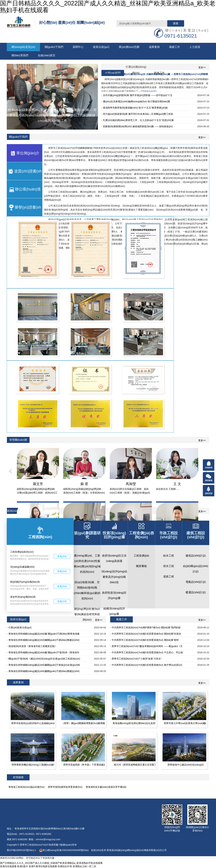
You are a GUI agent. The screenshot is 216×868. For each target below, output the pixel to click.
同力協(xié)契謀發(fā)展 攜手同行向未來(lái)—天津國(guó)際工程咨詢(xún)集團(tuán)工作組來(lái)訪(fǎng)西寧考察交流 (138, 115)
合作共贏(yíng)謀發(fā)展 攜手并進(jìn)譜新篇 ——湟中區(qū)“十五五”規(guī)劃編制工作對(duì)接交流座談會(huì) (138, 96)
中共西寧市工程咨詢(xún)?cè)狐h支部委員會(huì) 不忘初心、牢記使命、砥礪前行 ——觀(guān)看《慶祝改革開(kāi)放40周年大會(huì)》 (147, 653)
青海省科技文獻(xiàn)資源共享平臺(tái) (106, 787)
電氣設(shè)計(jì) (196, 582)
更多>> (202, 67)
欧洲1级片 (23, 866)
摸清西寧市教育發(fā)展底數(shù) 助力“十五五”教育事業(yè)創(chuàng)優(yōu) (135, 109)
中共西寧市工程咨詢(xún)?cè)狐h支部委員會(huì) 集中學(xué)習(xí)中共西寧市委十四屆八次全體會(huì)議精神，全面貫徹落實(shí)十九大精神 (147, 666)
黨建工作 (174, 47)
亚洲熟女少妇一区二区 (85, 866)
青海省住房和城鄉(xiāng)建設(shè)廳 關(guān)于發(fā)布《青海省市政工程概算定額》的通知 (44, 653)
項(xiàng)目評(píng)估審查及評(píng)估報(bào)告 (114, 577)
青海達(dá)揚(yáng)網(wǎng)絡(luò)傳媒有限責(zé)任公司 (137, 850)
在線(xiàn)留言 (47, 55)
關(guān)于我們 (54, 47)
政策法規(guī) (101, 47)
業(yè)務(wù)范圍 (129, 47)
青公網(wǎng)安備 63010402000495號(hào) (64, 850)
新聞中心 (78, 47)
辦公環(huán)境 (24, 189)
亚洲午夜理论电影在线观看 (43, 866)
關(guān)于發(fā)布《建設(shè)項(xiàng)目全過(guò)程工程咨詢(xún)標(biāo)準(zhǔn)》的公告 (44, 660)
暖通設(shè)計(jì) (196, 592)
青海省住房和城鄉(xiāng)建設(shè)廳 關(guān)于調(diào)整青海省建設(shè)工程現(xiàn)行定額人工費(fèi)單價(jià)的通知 (44, 635)
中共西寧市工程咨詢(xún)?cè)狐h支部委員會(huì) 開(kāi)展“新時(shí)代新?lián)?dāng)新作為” (145, 641)
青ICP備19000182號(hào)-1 (22, 850)
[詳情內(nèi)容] (149, 91)
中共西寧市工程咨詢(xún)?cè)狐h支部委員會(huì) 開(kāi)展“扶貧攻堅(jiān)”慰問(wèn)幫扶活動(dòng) (146, 635)
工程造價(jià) (141, 556)
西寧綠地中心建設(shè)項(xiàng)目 (186, 765)
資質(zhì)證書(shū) (25, 174)
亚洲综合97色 (65, 866)
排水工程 (169, 566)
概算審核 (141, 566)
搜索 (176, 23)
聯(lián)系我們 (20, 55)
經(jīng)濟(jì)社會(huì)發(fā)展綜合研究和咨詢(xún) (87, 614)
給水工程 (169, 556)
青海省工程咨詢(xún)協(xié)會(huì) (26, 787)
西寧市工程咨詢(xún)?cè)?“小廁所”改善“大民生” (137, 659)
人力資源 (195, 47)
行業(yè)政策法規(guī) (20, 627)
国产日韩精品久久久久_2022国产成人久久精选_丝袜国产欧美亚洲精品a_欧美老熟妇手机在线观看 (51, 863)
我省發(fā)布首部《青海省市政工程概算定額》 (33, 646)
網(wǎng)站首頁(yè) (23, 47)
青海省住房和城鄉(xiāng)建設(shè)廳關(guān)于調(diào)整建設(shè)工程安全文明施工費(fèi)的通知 (44, 641)
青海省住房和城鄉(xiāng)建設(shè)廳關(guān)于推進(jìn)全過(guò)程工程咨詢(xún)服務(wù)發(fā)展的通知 (44, 666)
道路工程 (169, 577)
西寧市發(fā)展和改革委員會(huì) (65, 787)
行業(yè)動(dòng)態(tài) (136, 68)
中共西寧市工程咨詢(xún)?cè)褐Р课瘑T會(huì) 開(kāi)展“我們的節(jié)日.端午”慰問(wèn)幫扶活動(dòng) (146, 628)
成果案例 (154, 47)
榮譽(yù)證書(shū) (24, 210)
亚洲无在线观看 (8, 866)
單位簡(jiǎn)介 (25, 153)
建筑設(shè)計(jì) (196, 556)
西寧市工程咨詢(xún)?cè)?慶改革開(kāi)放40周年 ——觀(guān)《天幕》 (147, 647)
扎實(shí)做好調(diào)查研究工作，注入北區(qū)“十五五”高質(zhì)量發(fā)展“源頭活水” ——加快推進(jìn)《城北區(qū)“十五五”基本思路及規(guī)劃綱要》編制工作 (138, 121)
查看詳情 (62, 556)
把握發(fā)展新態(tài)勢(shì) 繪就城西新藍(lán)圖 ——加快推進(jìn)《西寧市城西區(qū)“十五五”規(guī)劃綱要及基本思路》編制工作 (138, 127)
